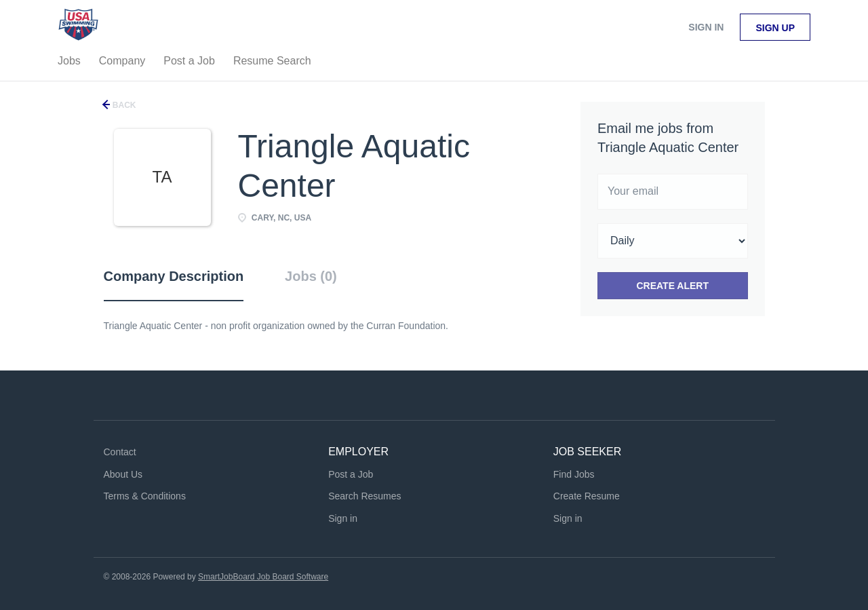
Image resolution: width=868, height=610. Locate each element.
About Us (123, 474)
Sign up (775, 28)
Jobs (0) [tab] (311, 276)
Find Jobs (574, 474)
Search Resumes (364, 496)
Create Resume (587, 496)
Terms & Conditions (145, 496)
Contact (120, 452)
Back (123, 105)
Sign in (706, 27)
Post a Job (351, 474)
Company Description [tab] (174, 276)
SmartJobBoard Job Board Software (263, 577)
